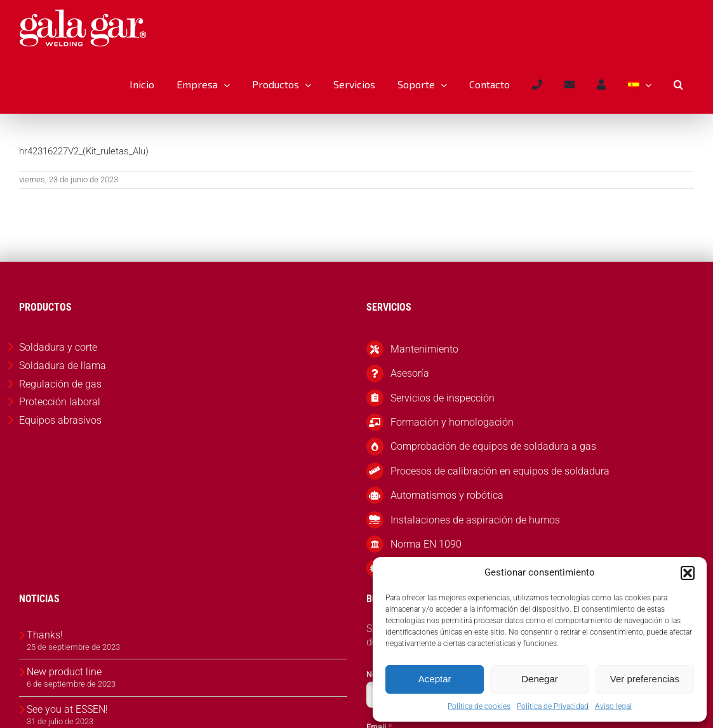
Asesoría (410, 373)
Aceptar (435, 679)
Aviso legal (613, 706)
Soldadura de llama (63, 366)
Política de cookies (479, 706)
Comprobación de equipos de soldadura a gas (493, 446)
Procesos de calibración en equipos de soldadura (500, 471)
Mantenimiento (424, 349)
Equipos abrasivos (60, 420)
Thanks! (45, 635)
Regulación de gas (60, 384)
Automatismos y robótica (447, 495)
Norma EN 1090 (426, 544)
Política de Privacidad (553, 706)
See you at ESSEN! (67, 709)
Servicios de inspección (443, 398)
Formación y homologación (452, 422)
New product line (64, 672)
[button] (688, 573)
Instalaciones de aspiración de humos (475, 520)
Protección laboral (60, 402)
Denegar (540, 679)
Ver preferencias (645, 679)
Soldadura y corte (58, 347)
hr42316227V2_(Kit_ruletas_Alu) (84, 151)
